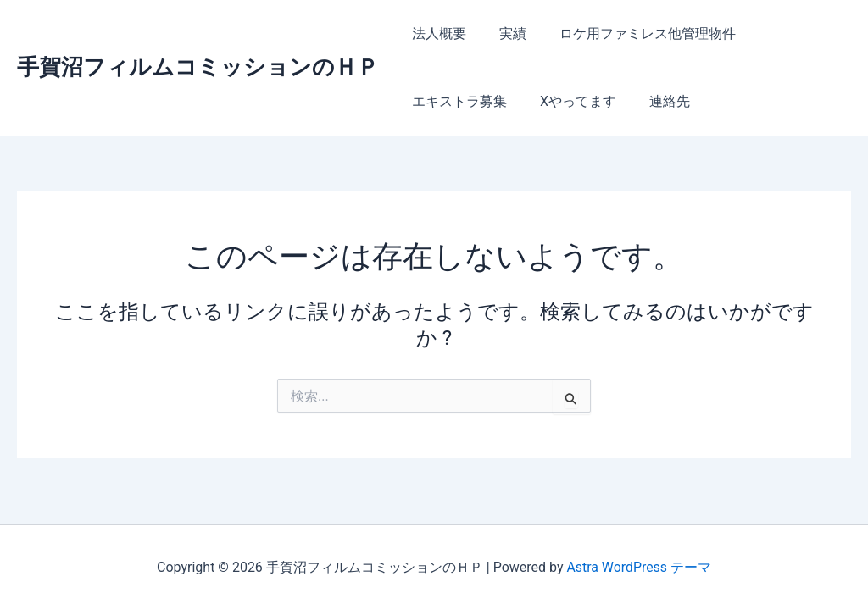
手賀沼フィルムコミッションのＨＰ (198, 67)
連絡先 (655, 101)
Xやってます (570, 101)
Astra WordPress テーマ (639, 567)
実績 (504, 33)
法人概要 (437, 33)
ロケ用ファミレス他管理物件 (633, 33)
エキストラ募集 (457, 101)
